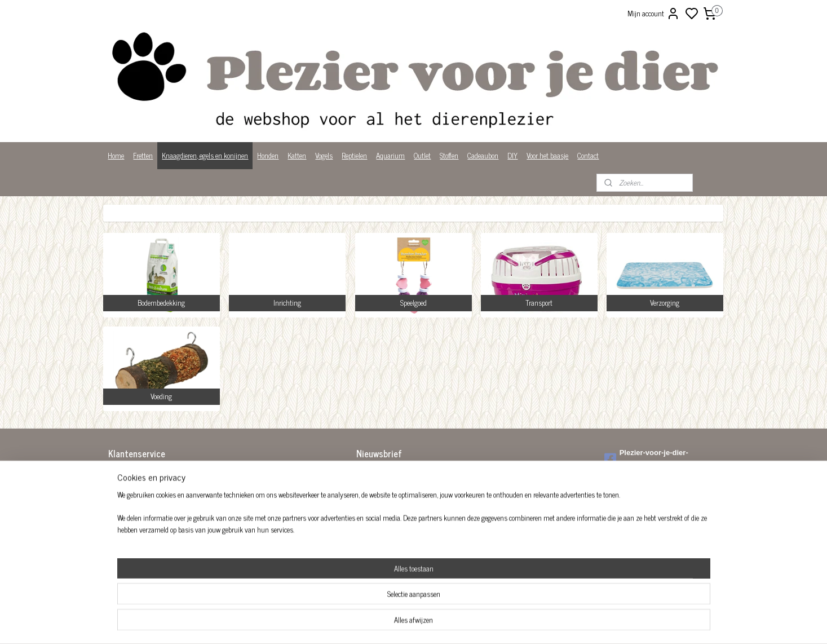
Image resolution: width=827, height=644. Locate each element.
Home (116, 155)
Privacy (119, 533)
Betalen (119, 486)
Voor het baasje (547, 155)
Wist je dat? (125, 544)
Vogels (324, 155)
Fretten (143, 155)
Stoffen (449, 155)
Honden (268, 155)
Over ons (120, 521)
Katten (297, 155)
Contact (588, 155)
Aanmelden (381, 500)
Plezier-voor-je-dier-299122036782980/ (646, 458)
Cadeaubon (483, 155)
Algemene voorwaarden (140, 474)
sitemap (452, 623)
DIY (512, 155)
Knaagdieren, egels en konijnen (205, 155)
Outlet (422, 155)
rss (468, 623)
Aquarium (390, 155)
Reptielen (354, 155)
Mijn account (654, 14)
